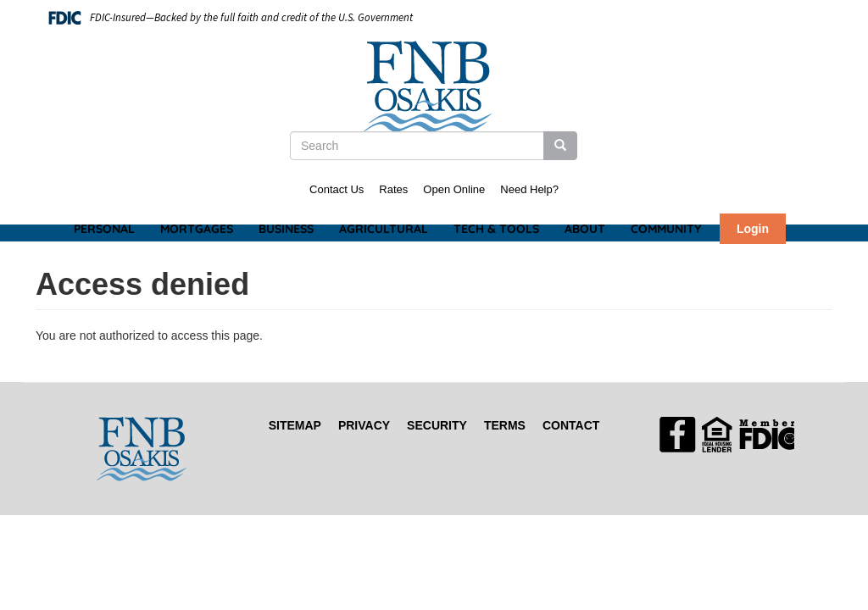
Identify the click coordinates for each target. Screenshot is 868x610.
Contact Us (337, 189)
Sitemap (295, 425)
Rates (393, 189)
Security (437, 425)
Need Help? (529, 189)
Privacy (364, 425)
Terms (505, 425)
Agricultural (384, 229)
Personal (104, 229)
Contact (571, 425)
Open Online (454, 189)
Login (753, 229)
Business (286, 229)
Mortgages (197, 229)
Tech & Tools (496, 229)
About (585, 229)
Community (666, 229)
